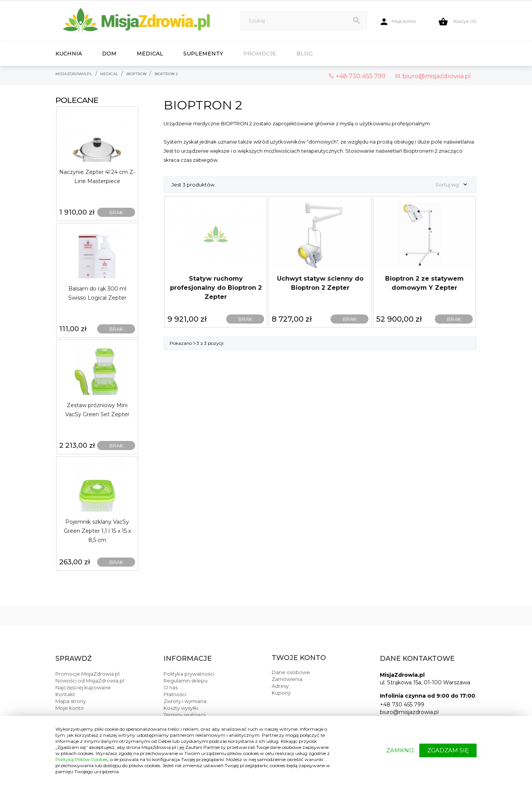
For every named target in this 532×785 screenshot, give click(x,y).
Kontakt (65, 694)
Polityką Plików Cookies (82, 759)
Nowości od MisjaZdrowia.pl (90, 681)
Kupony (281, 693)
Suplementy (203, 54)
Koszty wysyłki (181, 708)
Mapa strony (71, 701)
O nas (171, 687)
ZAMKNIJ (400, 750)
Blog (305, 54)
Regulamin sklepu (186, 681)
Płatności (175, 694)
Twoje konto (299, 658)
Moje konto (70, 708)
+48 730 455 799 (402, 704)
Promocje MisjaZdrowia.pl (87, 674)
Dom (109, 54)
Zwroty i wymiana (185, 701)
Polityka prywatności (189, 674)
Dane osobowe (291, 672)
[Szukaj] (304, 21)
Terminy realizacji (185, 715)
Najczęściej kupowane (83, 687)
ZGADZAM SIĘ (448, 750)
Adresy (280, 686)
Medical (150, 54)
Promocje (260, 54)
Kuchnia (69, 54)
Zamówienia (287, 679)
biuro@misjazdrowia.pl (433, 76)
